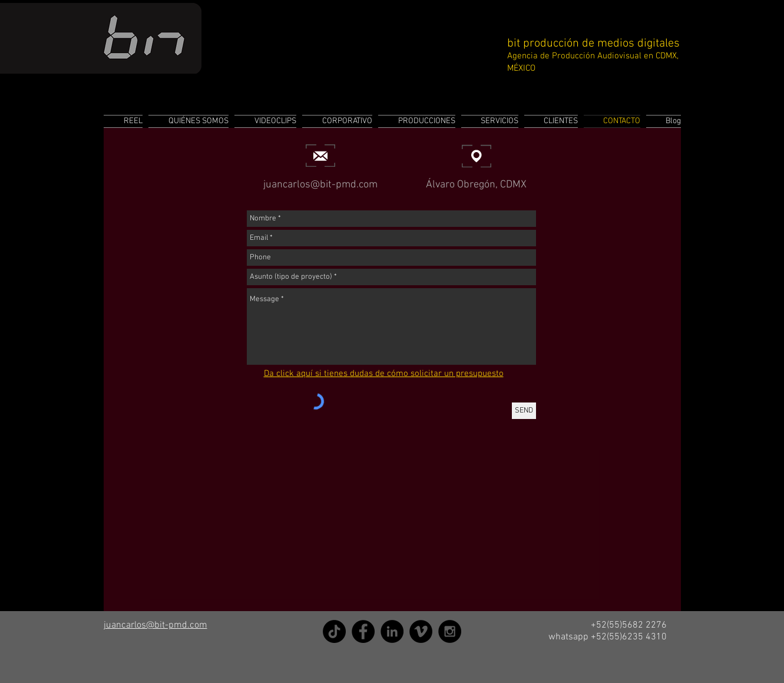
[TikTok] (334, 631)
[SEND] (524, 411)
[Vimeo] (421, 631)
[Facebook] (363, 631)
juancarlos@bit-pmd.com (320, 185)
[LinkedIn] (392, 631)
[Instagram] (450, 631)
